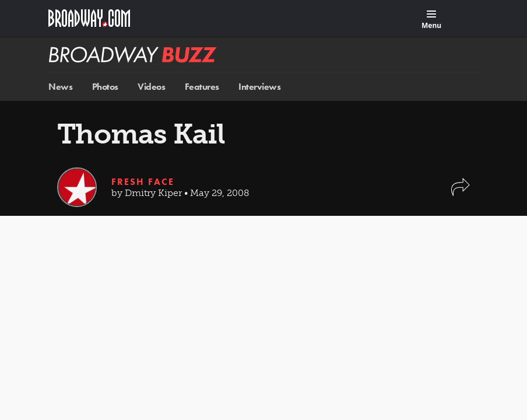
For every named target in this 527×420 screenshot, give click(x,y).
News (60, 87)
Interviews (259, 87)
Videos (151, 87)
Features (202, 87)
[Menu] (431, 20)
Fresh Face (143, 182)
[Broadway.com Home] (89, 18)
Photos (105, 87)
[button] (461, 193)
